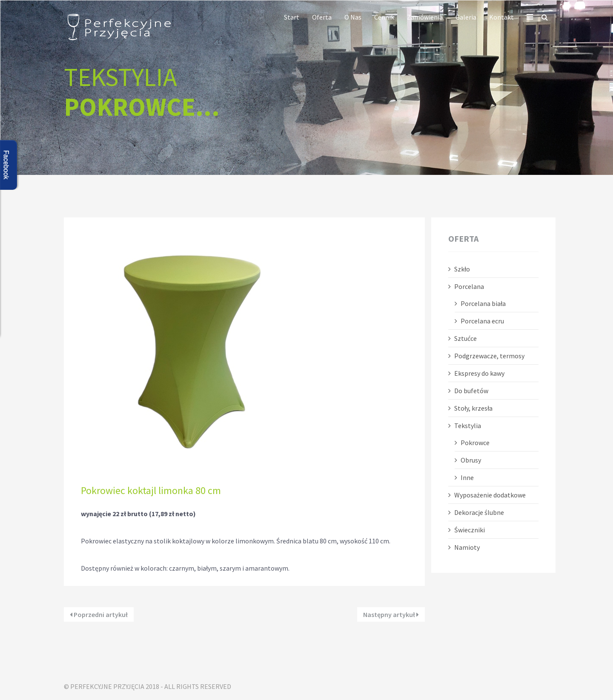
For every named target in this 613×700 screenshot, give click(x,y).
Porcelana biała (483, 303)
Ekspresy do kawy (479, 373)
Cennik (384, 17)
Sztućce (465, 338)
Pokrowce (475, 443)
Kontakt (501, 17)
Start (292, 17)
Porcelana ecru (482, 321)
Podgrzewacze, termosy (489, 356)
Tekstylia (468, 426)
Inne (467, 477)
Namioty (467, 547)
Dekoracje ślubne (479, 512)
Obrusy (471, 460)
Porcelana (469, 286)
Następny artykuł (391, 614)
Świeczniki (470, 530)
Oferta (322, 17)
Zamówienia (425, 17)
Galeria (466, 17)
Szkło (462, 269)
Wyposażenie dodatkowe (490, 495)
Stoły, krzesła (473, 408)
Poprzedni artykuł (99, 614)
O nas (353, 17)
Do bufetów (471, 391)
